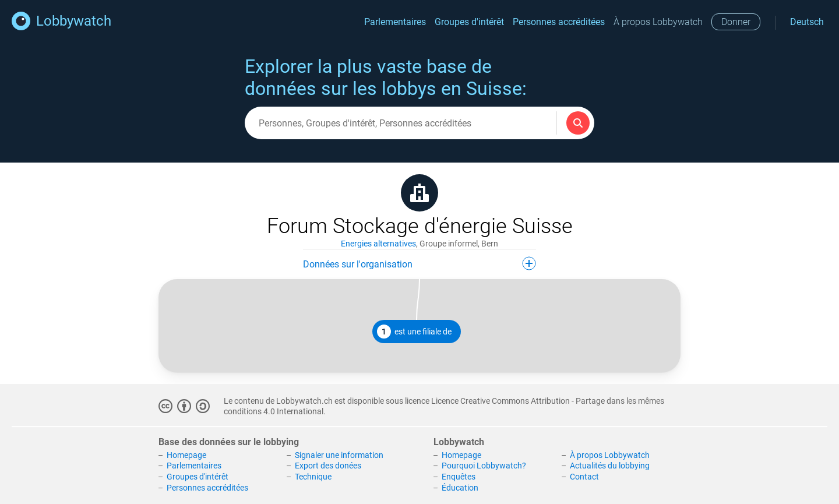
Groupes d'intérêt (469, 22)
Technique (313, 477)
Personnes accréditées (559, 22)
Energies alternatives (378, 244)
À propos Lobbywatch (658, 22)
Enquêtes (459, 477)
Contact (584, 477)
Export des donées (328, 466)
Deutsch (807, 22)
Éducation (460, 488)
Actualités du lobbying (610, 466)
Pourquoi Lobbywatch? (484, 466)
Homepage (186, 455)
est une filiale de (414, 332)
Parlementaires (395, 22)
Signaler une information (339, 455)
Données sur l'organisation (419, 263)
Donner (736, 22)
